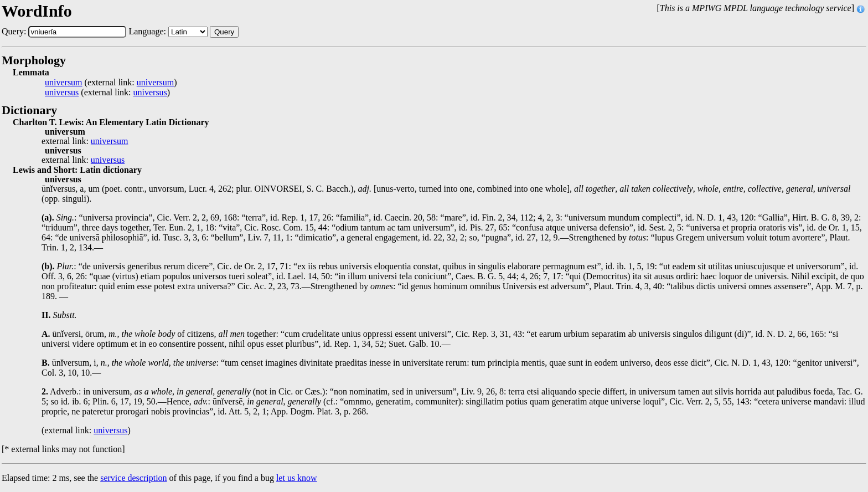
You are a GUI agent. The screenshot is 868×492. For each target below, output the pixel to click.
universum (64, 83)
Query (224, 32)
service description (133, 478)
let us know (297, 478)
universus (62, 93)
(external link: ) (111, 83)
